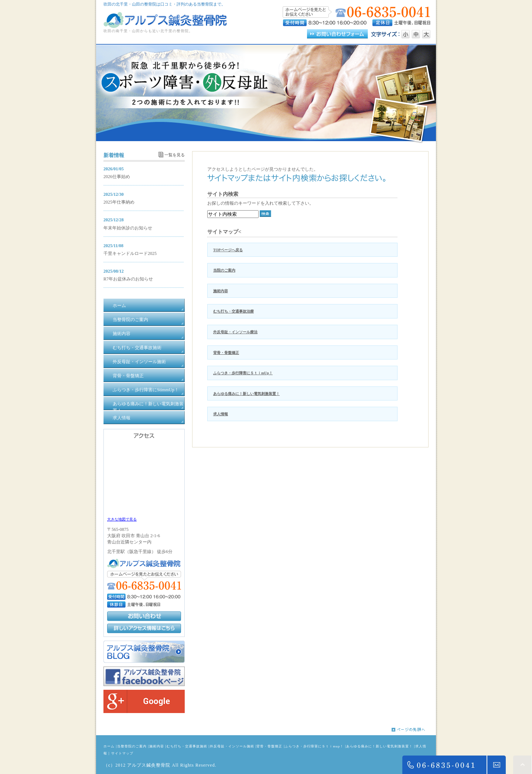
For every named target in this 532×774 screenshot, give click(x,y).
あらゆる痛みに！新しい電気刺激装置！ (246, 394)
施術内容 (221, 291)
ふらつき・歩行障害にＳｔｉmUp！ (243, 373)
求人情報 (221, 414)
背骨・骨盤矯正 (226, 353)
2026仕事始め (117, 177)
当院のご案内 (224, 270)
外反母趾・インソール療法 (235, 332)
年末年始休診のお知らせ (128, 228)
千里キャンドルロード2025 (130, 253)
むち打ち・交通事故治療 (233, 311)
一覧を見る (175, 155)
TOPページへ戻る (228, 250)
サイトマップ (122, 753)
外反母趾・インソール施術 (232, 746)
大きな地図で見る (122, 519)
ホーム (109, 746)
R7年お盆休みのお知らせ (128, 279)
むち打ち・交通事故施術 (187, 746)
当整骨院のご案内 (132, 746)
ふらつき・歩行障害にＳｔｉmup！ (314, 746)
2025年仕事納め (119, 202)
